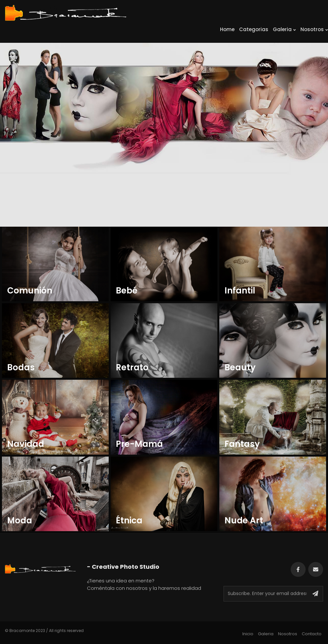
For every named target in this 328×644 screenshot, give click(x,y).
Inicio (248, 634)
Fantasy (243, 444)
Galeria (284, 29)
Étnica (130, 521)
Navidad (26, 444)
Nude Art (244, 521)
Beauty (241, 368)
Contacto (312, 634)
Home (227, 29)
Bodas (21, 368)
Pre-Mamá (139, 444)
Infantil (240, 291)
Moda (20, 521)
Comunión (30, 291)
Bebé (127, 291)
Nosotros (314, 29)
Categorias (254, 29)
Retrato (132, 368)
